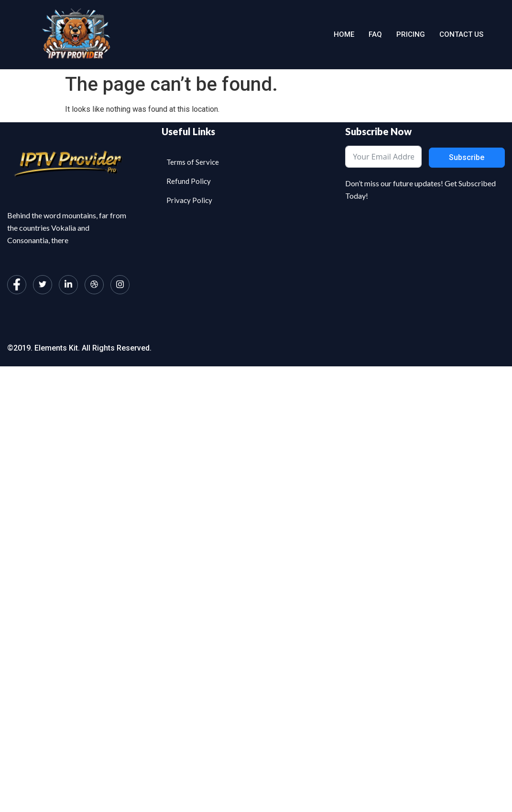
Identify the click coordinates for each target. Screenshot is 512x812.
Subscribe (467, 157)
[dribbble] (94, 285)
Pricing (411, 34)
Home (344, 34)
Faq (375, 34)
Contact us (461, 34)
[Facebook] (17, 285)
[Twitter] (43, 285)
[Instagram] (120, 285)
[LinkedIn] (68, 285)
